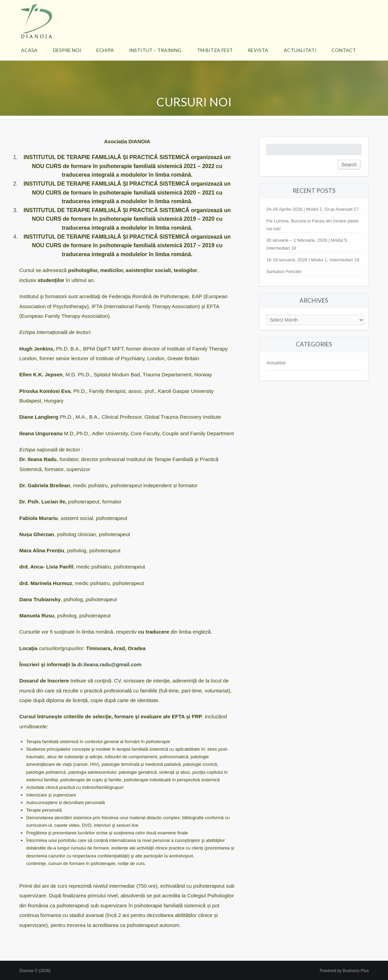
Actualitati (300, 50)
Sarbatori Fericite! (284, 272)
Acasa (29, 50)
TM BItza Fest (215, 50)
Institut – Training (155, 50)
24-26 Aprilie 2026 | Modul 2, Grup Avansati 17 (313, 209)
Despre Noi (67, 50)
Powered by (344, 971)
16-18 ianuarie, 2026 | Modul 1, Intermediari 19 (313, 260)
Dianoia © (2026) (35, 971)
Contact (344, 50)
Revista (258, 50)
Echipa (105, 50)
